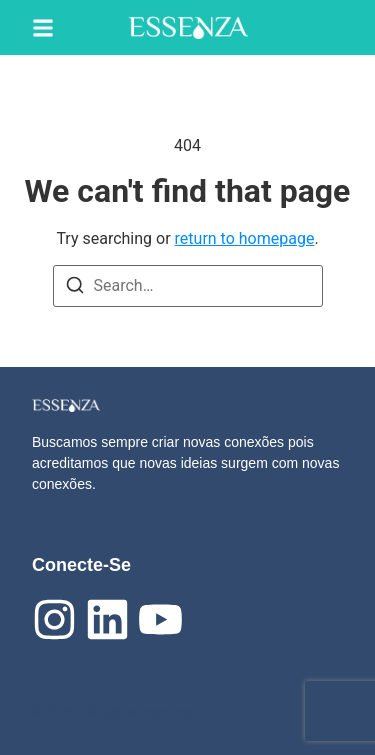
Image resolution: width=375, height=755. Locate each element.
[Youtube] (160, 619)
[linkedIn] (107, 619)
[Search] (75, 288)
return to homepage (245, 238)
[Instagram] (54, 619)
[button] (43, 27)
